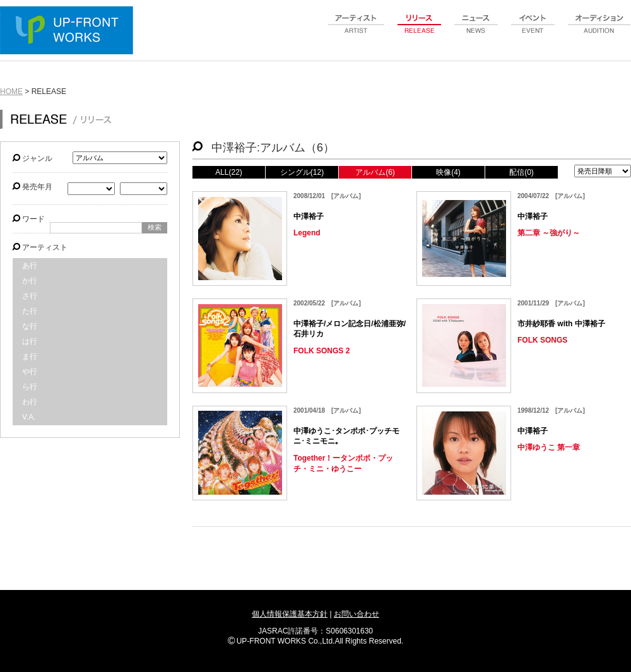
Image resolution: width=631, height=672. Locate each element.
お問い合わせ (357, 614)
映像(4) (448, 172)
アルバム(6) (375, 172)
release (420, 31)
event (533, 31)
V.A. (29, 417)
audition (599, 31)
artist (357, 31)
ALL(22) (229, 172)
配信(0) (522, 172)
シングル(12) (302, 172)
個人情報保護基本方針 (290, 614)
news (476, 31)
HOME (11, 91)
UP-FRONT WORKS (69, 32)
